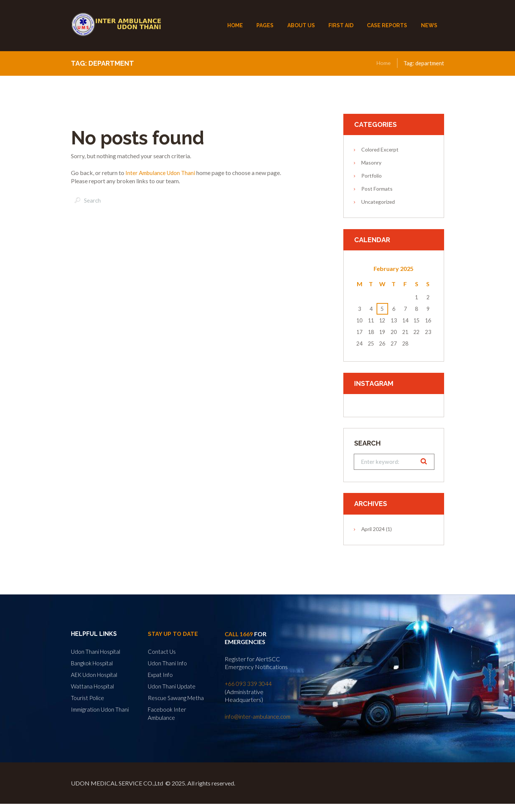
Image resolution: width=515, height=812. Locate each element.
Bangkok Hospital (93, 663)
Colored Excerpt (380, 149)
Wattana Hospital (93, 686)
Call (233, 635)
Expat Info (161, 674)
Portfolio (372, 176)
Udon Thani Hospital (96, 652)
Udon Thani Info (168, 663)
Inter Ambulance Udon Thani (162, 173)
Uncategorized (378, 202)
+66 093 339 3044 (248, 685)
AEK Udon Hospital (96, 674)
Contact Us (162, 652)
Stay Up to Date (174, 635)
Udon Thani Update (172, 686)
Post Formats (377, 189)
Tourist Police (88, 697)
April (373, 530)
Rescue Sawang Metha (177, 697)
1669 (247, 635)
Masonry (371, 163)
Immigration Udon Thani (101, 708)
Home (383, 63)
